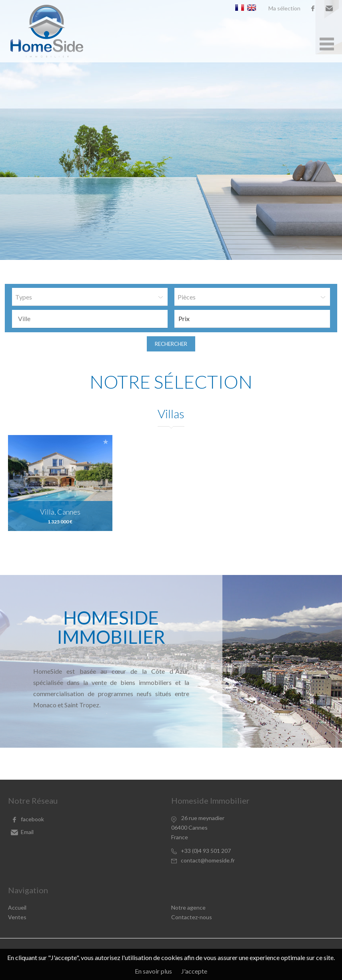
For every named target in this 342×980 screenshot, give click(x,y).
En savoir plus (153, 971)
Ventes (17, 917)
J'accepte (194, 971)
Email (329, 8)
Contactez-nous (192, 917)
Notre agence (188, 907)
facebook (313, 8)
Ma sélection (284, 8)
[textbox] (92, 319)
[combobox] (90, 319)
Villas (171, 413)
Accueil (17, 907)
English (252, 8)
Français (240, 8)
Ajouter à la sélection (106, 442)
